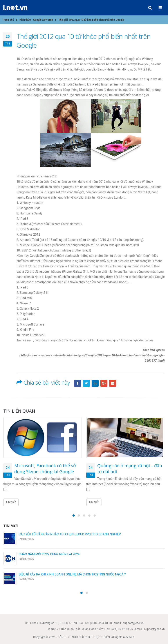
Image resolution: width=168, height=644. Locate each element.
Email (113, 383)
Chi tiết (11, 502)
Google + (104, 383)
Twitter (86, 383)
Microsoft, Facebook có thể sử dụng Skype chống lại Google (45, 469)
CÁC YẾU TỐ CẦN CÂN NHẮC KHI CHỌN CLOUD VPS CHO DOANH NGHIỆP (70, 534)
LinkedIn (95, 383)
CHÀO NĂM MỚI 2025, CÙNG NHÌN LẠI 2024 (49, 554)
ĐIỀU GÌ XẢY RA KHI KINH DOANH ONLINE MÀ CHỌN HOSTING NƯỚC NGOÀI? (72, 574)
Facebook (78, 383)
